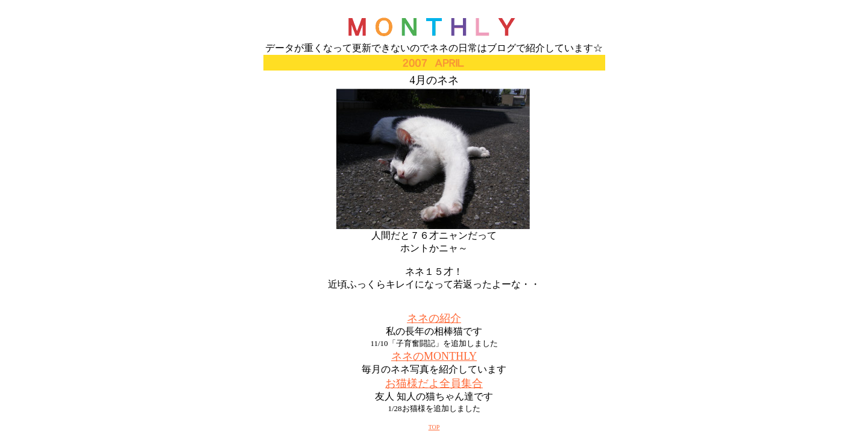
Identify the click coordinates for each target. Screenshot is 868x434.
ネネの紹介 (434, 318)
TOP (434, 427)
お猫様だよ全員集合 (434, 383)
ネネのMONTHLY (434, 356)
